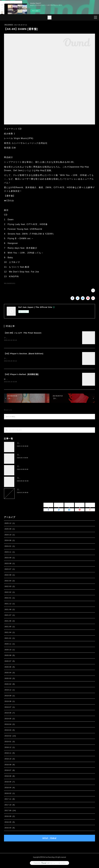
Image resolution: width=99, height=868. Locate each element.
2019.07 (10, 708)
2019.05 (10, 719)
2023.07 (10, 570)
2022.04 (10, 581)
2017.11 (10, 800)
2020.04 (10, 673)
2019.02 (10, 736)
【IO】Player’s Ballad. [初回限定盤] (21, 375)
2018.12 (10, 748)
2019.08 (10, 702)
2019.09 (10, 696)
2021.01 (10, 639)
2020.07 (10, 662)
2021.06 (10, 621)
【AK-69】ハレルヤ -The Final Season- (23, 333)
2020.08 (10, 656)
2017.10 (10, 805)
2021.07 (10, 616)
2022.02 (10, 593)
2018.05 (10, 782)
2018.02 (10, 794)
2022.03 (10, 587)
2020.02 (10, 685)
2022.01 (10, 599)
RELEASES (9, 25)
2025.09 (10, 529)
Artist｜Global (49, 839)
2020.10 (10, 650)
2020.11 (10, 644)
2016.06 (10, 817)
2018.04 (10, 788)
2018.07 (10, 771)
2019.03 (10, 731)
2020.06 (10, 667)
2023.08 (10, 564)
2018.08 (10, 765)
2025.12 (10, 524)
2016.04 (10, 828)
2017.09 (10, 811)
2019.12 (10, 690)
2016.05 (10, 823)
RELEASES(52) (10, 283)
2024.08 (10, 541)
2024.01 (10, 547)
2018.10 (10, 759)
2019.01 (10, 742)
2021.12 (10, 604)
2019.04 (10, 725)
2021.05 (10, 627)
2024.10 (10, 535)
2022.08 (10, 575)
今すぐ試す (35, 11)
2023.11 (10, 553)
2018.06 (10, 777)
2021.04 (10, 633)
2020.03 (10, 679)
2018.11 (10, 754)
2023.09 (10, 558)
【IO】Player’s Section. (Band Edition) (24, 354)
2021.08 (10, 610)
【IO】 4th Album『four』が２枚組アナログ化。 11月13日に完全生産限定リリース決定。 (52, 478)
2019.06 (10, 713)
